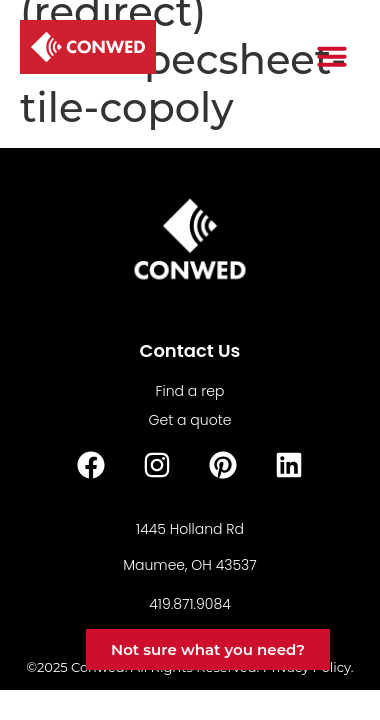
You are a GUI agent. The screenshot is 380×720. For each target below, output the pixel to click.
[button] (332, 56)
